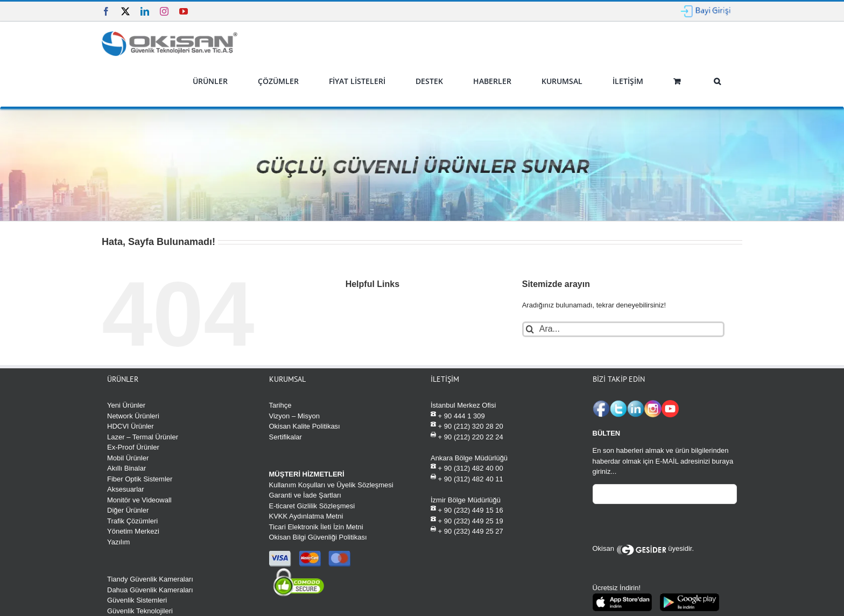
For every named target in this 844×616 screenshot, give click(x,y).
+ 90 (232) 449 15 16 (467, 510)
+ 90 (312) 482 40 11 (467, 478)
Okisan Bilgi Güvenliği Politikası (318, 537)
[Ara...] (624, 329)
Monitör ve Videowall (139, 500)
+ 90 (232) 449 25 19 (467, 520)
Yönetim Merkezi (133, 531)
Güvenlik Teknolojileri (140, 611)
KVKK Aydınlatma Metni (306, 516)
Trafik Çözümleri (132, 521)
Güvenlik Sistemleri (137, 600)
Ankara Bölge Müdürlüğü (469, 458)
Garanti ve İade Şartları (305, 495)
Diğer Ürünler (128, 510)
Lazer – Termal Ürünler (143, 437)
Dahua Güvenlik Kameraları (150, 590)
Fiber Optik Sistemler (140, 479)
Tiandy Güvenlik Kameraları (150, 579)
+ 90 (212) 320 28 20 (467, 426)
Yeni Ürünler (126, 405)
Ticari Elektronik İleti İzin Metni (316, 527)
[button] (717, 81)
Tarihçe (280, 405)
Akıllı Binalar (126, 468)
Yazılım (118, 542)
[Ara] (530, 329)
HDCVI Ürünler (131, 426)
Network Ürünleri (133, 416)
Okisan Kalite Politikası (305, 426)
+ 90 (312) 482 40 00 (467, 468)
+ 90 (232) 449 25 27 (467, 531)
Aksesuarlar (126, 489)
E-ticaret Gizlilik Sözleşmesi (312, 506)
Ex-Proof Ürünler (133, 447)
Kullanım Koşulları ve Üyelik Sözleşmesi (331, 485)
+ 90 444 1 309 (458, 415)
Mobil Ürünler (128, 458)
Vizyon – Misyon (294, 416)
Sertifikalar (286, 437)
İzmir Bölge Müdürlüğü (466, 500)
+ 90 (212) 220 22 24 (467, 436)
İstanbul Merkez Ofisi (463, 405)
